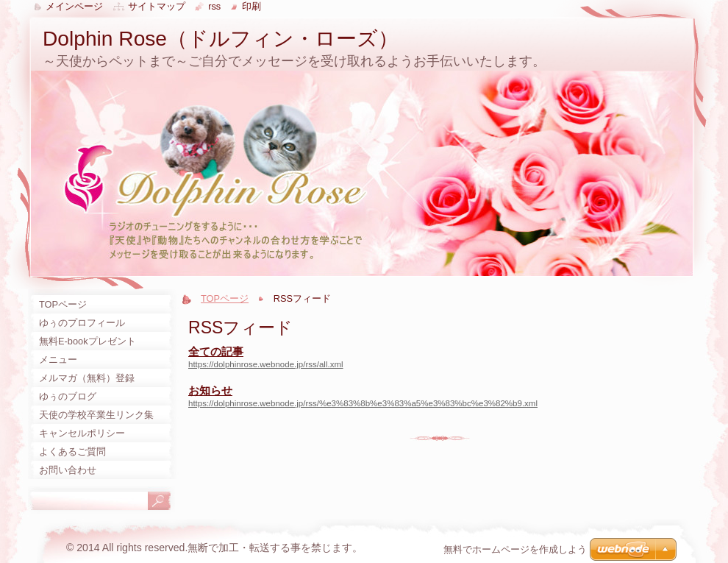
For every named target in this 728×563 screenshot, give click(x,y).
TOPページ (225, 298)
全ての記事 (216, 351)
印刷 (251, 6)
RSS (214, 6)
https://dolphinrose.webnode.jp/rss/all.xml (266, 364)
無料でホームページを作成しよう (515, 549)
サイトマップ (157, 6)
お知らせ (210, 390)
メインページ (74, 6)
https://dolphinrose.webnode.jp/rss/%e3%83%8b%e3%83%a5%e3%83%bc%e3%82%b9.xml (363, 403)
